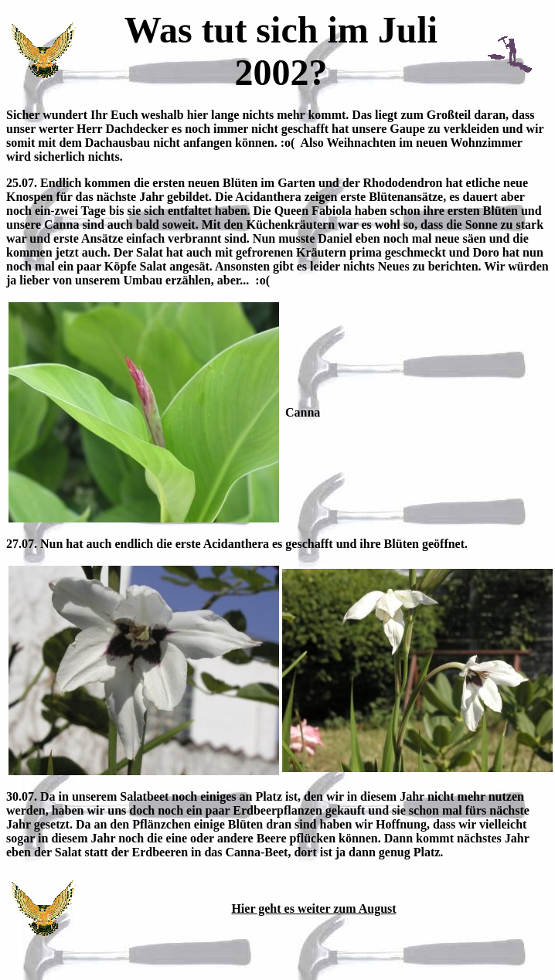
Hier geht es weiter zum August (313, 909)
